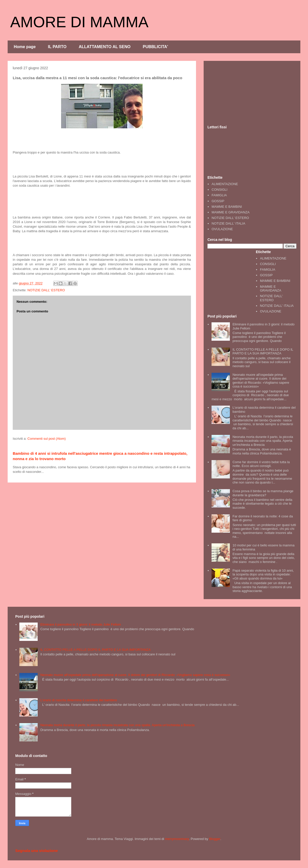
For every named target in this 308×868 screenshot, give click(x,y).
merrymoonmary (177, 839)
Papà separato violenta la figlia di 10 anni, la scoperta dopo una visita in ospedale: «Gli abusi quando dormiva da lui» (263, 574)
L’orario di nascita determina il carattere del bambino (79, 700)
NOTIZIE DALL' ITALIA (228, 223)
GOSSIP (218, 201)
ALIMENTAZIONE (225, 184)
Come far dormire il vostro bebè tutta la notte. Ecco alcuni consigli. (261, 464)
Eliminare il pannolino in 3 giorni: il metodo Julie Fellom (81, 624)
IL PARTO (57, 47)
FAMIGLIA (219, 195)
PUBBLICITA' (156, 47)
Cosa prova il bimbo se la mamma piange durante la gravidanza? (263, 493)
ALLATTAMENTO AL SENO (105, 47)
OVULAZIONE (222, 229)
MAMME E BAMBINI (227, 207)
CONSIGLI (219, 190)
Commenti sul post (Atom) (47, 439)
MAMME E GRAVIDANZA (230, 212)
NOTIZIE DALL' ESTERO (46, 290)
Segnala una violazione (37, 851)
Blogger (215, 839)
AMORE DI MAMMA (79, 22)
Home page (25, 47)
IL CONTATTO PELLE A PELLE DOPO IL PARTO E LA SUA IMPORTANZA (263, 352)
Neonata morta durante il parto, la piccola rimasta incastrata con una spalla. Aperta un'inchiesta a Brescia (263, 441)
